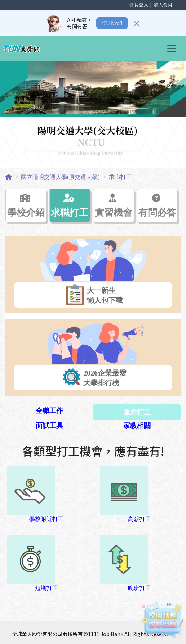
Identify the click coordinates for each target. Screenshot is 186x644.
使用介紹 (112, 23)
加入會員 (163, 5)
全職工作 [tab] (49, 411)
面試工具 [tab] (49, 426)
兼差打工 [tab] (137, 412)
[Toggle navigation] (174, 49)
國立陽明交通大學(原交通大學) (60, 177)
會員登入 (139, 5)
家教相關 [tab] (137, 426)
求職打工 (120, 177)
